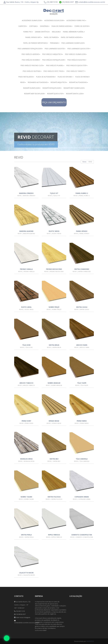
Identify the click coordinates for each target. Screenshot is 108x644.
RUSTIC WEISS (54, 231)
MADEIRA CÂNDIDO (26, 193)
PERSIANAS (55, 43)
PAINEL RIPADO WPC (34, 37)
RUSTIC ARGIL (26, 307)
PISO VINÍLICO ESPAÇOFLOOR (54, 60)
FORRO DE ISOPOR (82, 26)
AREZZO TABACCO (26, 383)
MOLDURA (56, 32)
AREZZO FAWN (82, 345)
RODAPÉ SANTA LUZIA (75, 94)
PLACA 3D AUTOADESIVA (46, 77)
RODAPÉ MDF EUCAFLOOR (35, 94)
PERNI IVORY (26, 421)
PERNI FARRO (82, 421)
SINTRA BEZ (54, 459)
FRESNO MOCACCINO (54, 269)
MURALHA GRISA (26, 459)
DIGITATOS (90, 641)
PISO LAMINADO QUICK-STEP (79, 49)
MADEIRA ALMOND (26, 231)
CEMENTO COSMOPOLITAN (82, 535)
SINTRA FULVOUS (54, 497)
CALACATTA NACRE (26, 573)
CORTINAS (34, 26)
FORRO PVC (28, 32)
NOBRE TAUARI (26, 497)
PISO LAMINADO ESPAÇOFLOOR (30, 49)
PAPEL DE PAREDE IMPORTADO (36, 43)
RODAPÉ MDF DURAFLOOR (74, 88)
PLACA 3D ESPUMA (66, 77)
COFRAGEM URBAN (82, 497)
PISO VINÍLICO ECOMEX (31, 60)
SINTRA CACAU (82, 307)
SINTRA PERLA (26, 535)
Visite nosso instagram (22, 617)
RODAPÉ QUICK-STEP (56, 94)
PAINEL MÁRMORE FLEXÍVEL (74, 32)
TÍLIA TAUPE (82, 383)
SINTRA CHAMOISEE (82, 269)
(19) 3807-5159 (51, 2)
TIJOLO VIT (54, 193)
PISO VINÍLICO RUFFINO (32, 71)
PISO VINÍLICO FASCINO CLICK (32, 65)
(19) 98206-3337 (66, 2)
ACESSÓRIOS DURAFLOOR (32, 20)
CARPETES (23, 26)
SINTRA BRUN (54, 345)
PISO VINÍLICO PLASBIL (55, 65)
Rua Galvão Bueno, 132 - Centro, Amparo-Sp (21, 2)
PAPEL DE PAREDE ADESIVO (72, 37)
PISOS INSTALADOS (26, 77)
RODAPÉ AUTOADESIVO (79, 82)
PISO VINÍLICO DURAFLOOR (76, 54)
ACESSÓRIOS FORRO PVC (76, 20)
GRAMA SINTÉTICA (42, 32)
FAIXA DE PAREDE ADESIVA (62, 26)
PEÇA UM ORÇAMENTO (54, 102)
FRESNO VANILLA (26, 269)
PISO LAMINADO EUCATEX (55, 49)
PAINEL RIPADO (82, 231)
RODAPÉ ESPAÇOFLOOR (52, 88)
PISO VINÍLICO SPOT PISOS (54, 71)
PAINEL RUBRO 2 (82, 193)
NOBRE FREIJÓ (54, 307)
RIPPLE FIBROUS (54, 535)
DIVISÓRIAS (45, 26)
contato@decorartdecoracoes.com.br (90, 2)
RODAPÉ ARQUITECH (59, 82)
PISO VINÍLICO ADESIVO (31, 54)
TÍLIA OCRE (26, 345)
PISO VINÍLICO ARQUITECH (53, 54)
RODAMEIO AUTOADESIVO (38, 82)
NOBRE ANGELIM (54, 383)
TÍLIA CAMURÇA (82, 459)
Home (84, 162)
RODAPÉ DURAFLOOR (32, 88)
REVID (23, 82)
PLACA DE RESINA (83, 77)
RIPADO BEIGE (54, 421)
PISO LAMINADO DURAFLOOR (73, 43)
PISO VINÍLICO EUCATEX (77, 60)
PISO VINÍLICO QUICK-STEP (77, 65)
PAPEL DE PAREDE (51, 37)
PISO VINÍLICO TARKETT (76, 71)
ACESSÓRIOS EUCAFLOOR (54, 20)
